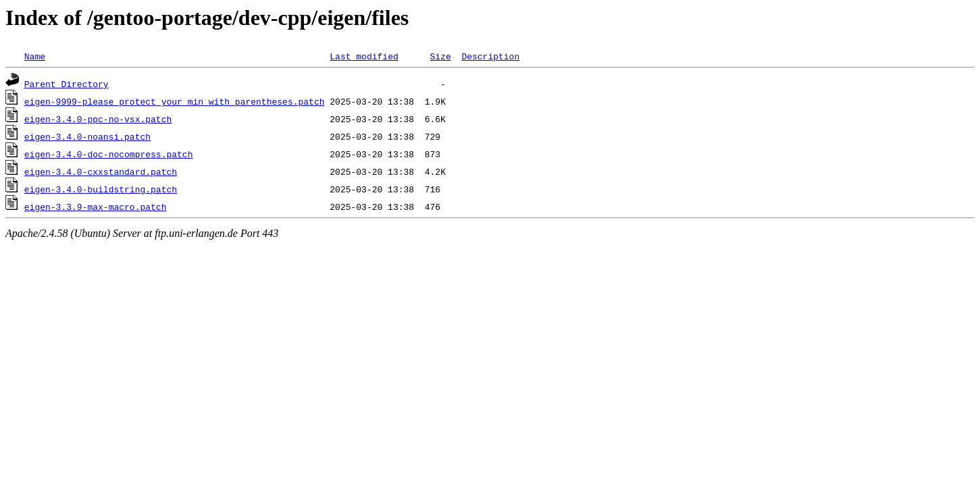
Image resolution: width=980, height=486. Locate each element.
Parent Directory (67, 84)
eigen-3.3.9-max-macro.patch (96, 207)
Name (35, 56)
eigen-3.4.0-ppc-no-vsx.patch (98, 119)
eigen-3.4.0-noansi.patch (87, 136)
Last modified (364, 56)
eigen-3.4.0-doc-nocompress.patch (109, 154)
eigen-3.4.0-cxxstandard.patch (101, 171)
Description (490, 56)
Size (440, 56)
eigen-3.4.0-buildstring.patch (101, 189)
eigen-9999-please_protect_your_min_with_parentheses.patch (175, 101)
